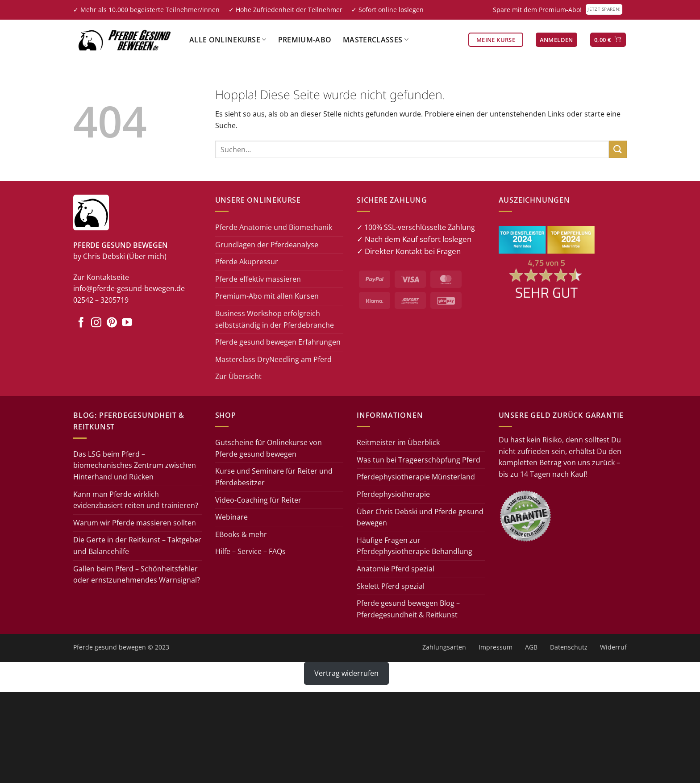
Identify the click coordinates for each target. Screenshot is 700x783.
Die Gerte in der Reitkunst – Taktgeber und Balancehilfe (137, 546)
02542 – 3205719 (101, 300)
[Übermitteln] (618, 149)
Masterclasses (376, 40)
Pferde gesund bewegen (110, 647)
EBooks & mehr (241, 534)
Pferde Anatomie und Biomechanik (274, 227)
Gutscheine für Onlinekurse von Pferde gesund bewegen (269, 448)
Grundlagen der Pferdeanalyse (267, 245)
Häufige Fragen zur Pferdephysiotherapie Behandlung (415, 546)
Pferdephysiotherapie (393, 494)
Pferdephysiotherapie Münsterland (416, 477)
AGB (531, 647)
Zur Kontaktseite (101, 277)
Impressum (496, 647)
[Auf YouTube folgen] (127, 323)
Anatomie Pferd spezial (396, 569)
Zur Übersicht (238, 376)
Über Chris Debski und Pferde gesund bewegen (420, 517)
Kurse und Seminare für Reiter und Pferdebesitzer (274, 477)
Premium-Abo (305, 40)
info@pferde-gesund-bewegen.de (129, 288)
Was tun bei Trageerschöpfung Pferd (419, 460)
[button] (556, 40)
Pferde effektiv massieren (258, 279)
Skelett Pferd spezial (391, 586)
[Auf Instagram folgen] (96, 323)
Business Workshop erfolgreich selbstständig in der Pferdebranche (275, 319)
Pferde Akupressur (247, 262)
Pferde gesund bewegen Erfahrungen (278, 342)
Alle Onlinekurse (228, 40)
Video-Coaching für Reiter (258, 500)
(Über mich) (147, 256)
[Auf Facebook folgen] (81, 323)
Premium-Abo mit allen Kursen (267, 296)
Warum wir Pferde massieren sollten (135, 523)
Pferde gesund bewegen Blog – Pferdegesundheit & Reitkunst (408, 609)
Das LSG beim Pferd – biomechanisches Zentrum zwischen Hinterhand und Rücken (135, 465)
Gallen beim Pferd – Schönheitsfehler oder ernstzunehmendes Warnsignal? (137, 575)
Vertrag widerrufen (346, 673)
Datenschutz (569, 647)
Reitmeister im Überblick (398, 442)
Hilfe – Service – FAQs (250, 551)
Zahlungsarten (444, 647)
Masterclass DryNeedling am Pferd (273, 359)
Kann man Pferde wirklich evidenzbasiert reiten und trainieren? (136, 500)
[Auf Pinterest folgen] (112, 323)
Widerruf (613, 647)
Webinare (231, 517)
